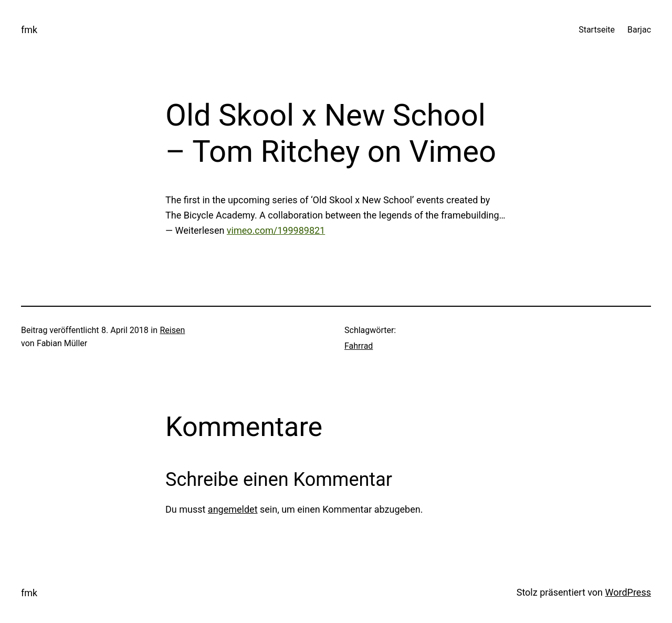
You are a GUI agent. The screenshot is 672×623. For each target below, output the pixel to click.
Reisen (173, 330)
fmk (29, 30)
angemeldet (233, 509)
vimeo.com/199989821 (276, 230)
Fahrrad (359, 346)
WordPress (628, 592)
